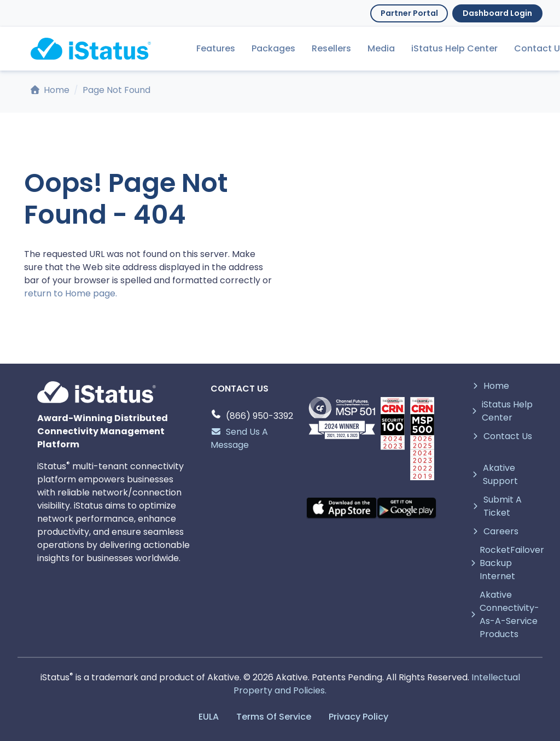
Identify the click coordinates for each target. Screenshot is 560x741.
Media (381, 48)
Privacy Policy (358, 717)
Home (50, 90)
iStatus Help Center (454, 48)
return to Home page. (71, 293)
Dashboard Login (497, 13)
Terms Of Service (274, 717)
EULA (209, 717)
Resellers (331, 48)
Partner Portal (409, 13)
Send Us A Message (239, 438)
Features (216, 48)
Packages (273, 48)
